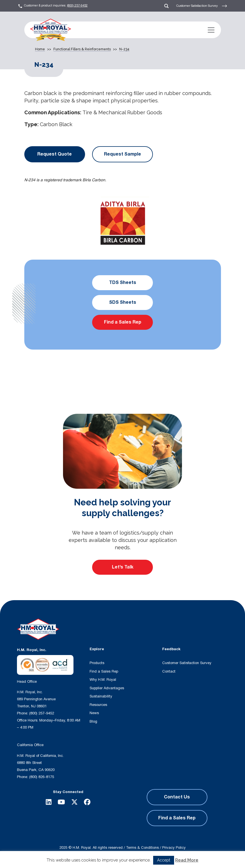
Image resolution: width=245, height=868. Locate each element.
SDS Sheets (123, 302)
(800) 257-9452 (77, 6)
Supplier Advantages (107, 688)
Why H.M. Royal (103, 680)
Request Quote (55, 154)
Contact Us (177, 797)
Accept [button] (164, 860)
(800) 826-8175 (42, 777)
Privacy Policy (174, 848)
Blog (93, 721)
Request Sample (123, 154)
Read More (187, 860)
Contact (169, 671)
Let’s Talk (123, 567)
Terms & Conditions (142, 848)
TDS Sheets (123, 283)
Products (97, 663)
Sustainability (101, 696)
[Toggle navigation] (211, 30)
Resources (98, 705)
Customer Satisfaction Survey (202, 6)
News (94, 713)
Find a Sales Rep (123, 322)
